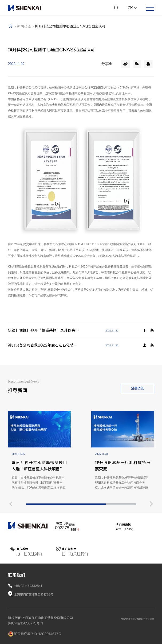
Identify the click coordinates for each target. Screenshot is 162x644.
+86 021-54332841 (28, 586)
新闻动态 (24, 26)
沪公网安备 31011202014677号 (35, 634)
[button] (10, 543)
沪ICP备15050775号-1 (25, 623)
